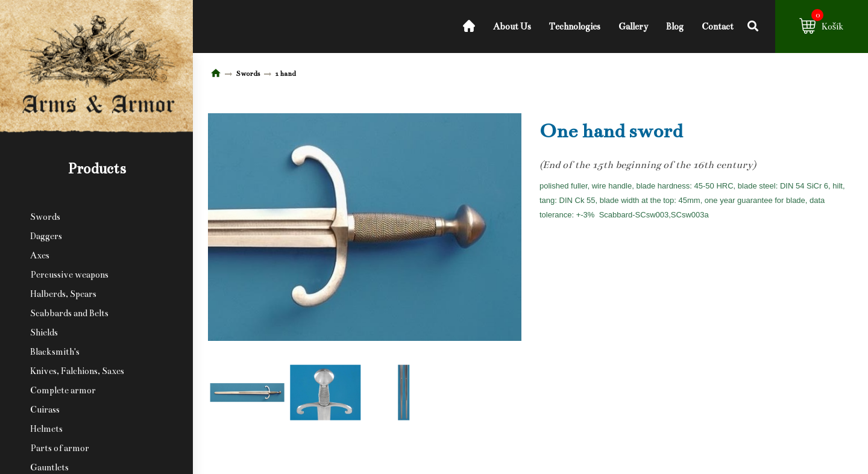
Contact (718, 27)
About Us (512, 27)
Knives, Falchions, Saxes (77, 371)
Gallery (633, 27)
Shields (44, 332)
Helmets (46, 429)
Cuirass (45, 410)
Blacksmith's (55, 352)
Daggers (46, 236)
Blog (675, 27)
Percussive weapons (69, 275)
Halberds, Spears (63, 294)
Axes (40, 255)
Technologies (575, 27)
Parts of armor (60, 448)
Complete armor (63, 390)
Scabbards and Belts (69, 313)
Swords (45, 217)
